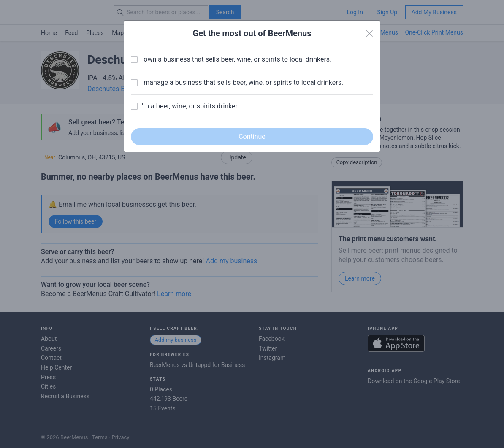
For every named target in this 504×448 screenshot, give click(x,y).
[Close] (369, 34)
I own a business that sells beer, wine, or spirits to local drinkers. (236, 59)
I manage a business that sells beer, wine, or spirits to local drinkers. (242, 82)
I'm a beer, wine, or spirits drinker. (190, 106)
